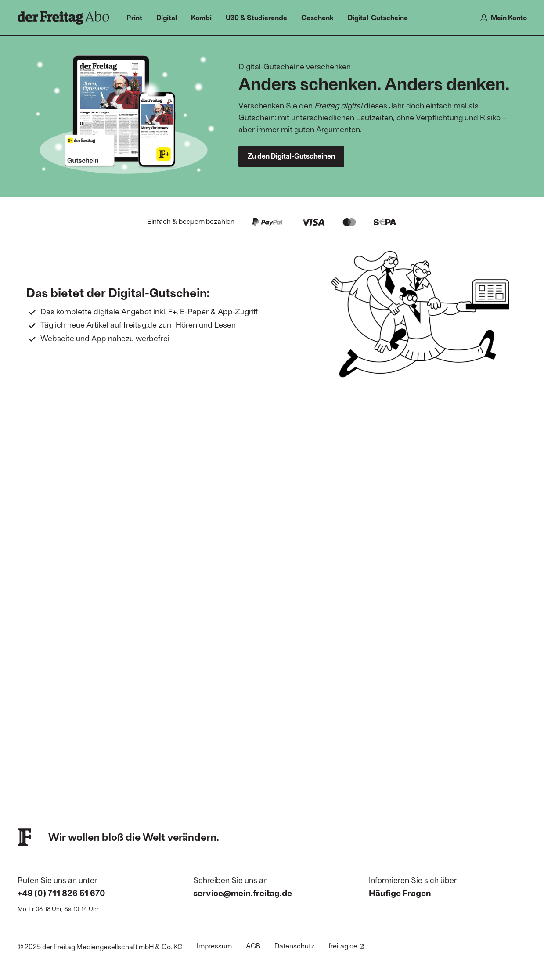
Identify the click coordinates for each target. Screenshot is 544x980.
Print (134, 17)
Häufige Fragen (400, 893)
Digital (167, 17)
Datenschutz (294, 946)
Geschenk (317, 17)
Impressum (214, 946)
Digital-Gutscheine (378, 17)
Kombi (201, 17)
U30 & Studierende (256, 17)
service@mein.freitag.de (243, 893)
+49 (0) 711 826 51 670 (61, 893)
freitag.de (346, 946)
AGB (253, 946)
